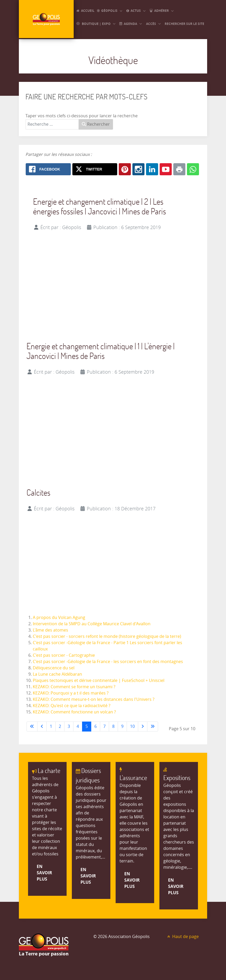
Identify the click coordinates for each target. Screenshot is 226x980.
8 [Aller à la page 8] (113, 726)
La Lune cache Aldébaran (57, 674)
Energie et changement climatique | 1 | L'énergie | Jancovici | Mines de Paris (101, 351)
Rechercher (96, 124)
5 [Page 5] (87, 726)
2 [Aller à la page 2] (60, 726)
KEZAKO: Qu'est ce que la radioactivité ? (72, 706)
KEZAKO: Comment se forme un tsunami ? (74, 687)
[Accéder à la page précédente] (42, 727)
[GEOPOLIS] (46, 19)
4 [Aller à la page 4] (78, 726)
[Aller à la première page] (32, 727)
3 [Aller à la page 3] (69, 726)
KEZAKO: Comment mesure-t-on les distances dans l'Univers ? (94, 699)
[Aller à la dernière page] (153, 727)
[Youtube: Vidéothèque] (166, 169)
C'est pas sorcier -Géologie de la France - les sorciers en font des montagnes (108, 662)
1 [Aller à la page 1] (51, 726)
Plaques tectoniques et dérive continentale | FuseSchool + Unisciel (99, 680)
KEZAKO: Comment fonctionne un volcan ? (74, 712)
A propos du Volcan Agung (59, 618)
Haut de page (182, 937)
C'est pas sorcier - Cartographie (64, 655)
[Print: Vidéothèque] (179, 169)
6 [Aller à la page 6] (96, 726)
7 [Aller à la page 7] (104, 726)
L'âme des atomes (50, 630)
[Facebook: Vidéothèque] (48, 169)
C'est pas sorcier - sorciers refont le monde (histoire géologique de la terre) (107, 636)
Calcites (38, 492)
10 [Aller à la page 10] (132, 726)
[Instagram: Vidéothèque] (138, 169)
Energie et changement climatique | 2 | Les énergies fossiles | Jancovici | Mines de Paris (99, 206)
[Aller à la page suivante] (143, 727)
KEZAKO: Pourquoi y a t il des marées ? (71, 693)
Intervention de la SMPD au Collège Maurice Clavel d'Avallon (92, 624)
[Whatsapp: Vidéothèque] (193, 169)
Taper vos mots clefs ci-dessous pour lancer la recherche (82, 116)
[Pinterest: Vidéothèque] (125, 169)
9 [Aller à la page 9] (122, 726)
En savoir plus (44, 873)
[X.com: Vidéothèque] (95, 169)
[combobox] (52, 124)
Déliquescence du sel (54, 668)
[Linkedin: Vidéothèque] (152, 169)
